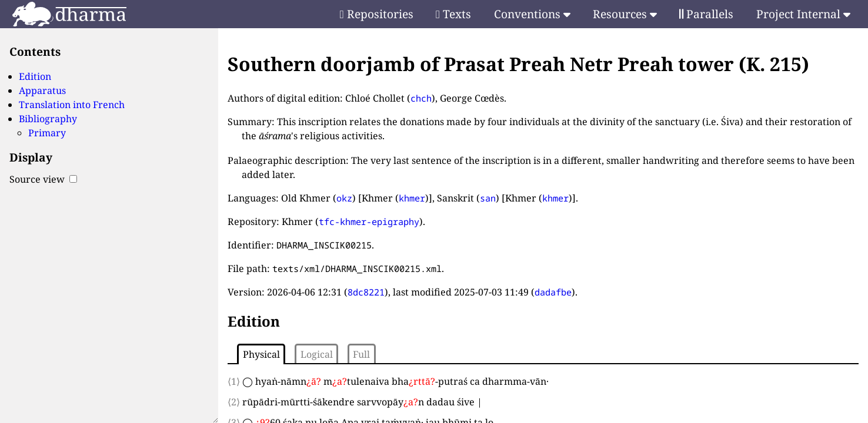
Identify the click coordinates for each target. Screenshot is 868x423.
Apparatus (42, 90)
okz (344, 198)
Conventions (532, 14)
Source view (43, 179)
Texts (453, 14)
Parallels (706, 14)
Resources (625, 14)
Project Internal (803, 14)
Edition (35, 76)
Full (361, 354)
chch (421, 98)
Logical (317, 354)
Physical (261, 354)
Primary (47, 133)
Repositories (377, 14)
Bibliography (48, 119)
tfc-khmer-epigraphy (369, 221)
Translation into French (72, 105)
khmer (412, 198)
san (488, 198)
